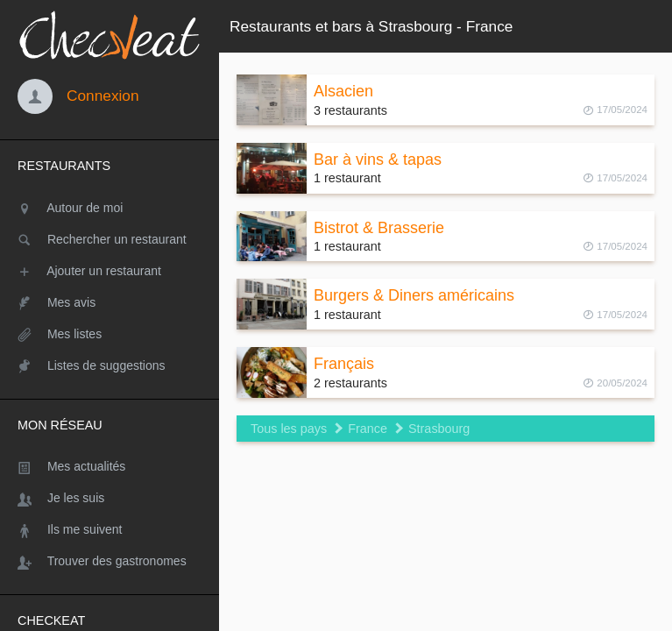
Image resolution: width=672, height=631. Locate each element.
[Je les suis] (110, 498)
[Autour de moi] (110, 208)
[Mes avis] (110, 302)
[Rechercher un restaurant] (110, 239)
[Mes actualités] (110, 466)
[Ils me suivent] (110, 529)
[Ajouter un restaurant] (110, 271)
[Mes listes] (110, 334)
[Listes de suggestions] (110, 365)
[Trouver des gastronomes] (110, 561)
